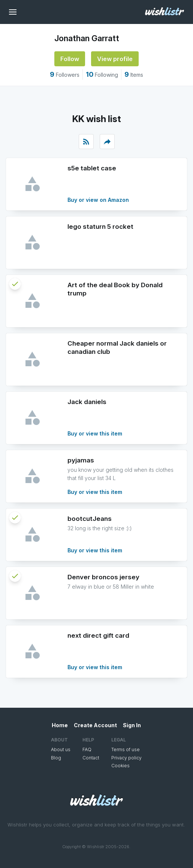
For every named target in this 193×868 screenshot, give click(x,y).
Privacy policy (126, 758)
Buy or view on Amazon (98, 200)
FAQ (87, 749)
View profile (115, 59)
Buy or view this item (95, 433)
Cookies (120, 766)
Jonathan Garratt (87, 38)
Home (60, 725)
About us (61, 749)
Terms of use (126, 749)
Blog (56, 758)
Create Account (95, 725)
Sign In (132, 725)
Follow (70, 59)
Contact (91, 758)
